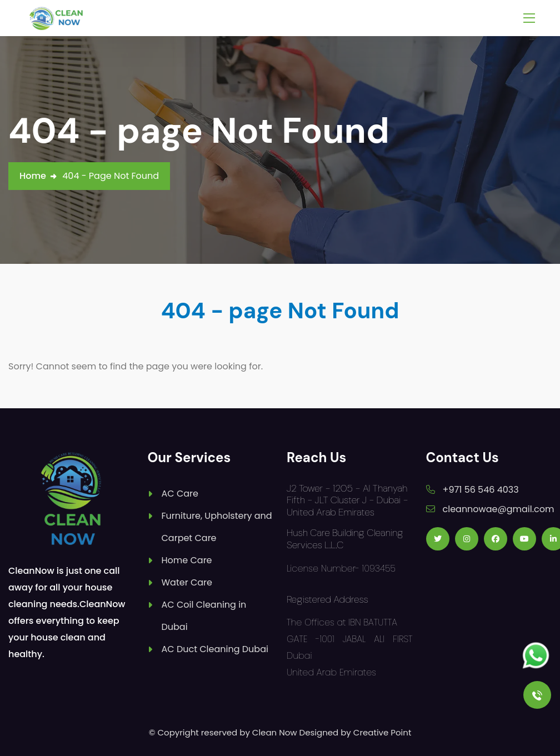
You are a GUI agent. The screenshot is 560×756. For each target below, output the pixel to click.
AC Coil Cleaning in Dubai (204, 616)
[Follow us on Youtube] (524, 539)
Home (33, 176)
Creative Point (382, 732)
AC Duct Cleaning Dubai (215, 649)
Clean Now (275, 732)
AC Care (180, 494)
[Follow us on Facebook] (496, 539)
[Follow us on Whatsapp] (536, 656)
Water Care (187, 582)
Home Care (187, 560)
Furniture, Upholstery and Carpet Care (217, 527)
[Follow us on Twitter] (438, 539)
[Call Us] (537, 695)
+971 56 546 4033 (481, 490)
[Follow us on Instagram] (467, 539)
